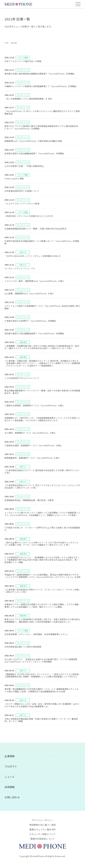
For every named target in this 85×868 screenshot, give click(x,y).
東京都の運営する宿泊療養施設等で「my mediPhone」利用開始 (34, 333)
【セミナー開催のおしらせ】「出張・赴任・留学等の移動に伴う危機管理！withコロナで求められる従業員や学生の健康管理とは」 (42, 705)
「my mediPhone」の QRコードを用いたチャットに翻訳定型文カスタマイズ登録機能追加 (42, 112)
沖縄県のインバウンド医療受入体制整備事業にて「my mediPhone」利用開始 (40, 86)
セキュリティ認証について (42, 834)
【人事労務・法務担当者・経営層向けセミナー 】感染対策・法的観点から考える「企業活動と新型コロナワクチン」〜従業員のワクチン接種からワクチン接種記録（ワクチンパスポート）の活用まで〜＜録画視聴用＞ (42, 363)
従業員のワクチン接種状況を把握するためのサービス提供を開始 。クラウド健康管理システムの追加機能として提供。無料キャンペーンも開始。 (42, 605)
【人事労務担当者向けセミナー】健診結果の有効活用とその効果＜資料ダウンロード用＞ (42, 471)
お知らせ (23, 252)
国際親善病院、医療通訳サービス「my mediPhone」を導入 (32, 458)
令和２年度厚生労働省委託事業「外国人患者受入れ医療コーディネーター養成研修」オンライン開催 (41, 720)
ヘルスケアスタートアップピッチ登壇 (22, 203)
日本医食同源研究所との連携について (22, 191)
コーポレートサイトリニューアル (20, 268)
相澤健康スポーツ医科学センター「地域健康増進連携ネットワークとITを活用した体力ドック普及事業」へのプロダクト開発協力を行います (42, 419)
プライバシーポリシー (42, 820)
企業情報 (10, 756)
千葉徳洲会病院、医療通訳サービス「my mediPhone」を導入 (33, 445)
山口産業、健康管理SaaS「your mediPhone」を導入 (29, 293)
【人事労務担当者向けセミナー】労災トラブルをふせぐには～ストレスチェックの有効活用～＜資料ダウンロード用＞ (42, 486)
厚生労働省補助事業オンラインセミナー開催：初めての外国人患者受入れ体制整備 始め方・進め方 (43, 392)
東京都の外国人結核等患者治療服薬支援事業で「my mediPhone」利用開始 (39, 74)
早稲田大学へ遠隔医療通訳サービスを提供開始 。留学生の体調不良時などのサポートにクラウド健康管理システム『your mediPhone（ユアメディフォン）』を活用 (42, 576)
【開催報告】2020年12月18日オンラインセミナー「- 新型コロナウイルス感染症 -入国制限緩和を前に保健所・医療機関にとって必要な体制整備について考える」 (42, 675)
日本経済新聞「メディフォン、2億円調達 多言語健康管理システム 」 (37, 634)
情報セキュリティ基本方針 (42, 829)
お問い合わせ (12, 797)
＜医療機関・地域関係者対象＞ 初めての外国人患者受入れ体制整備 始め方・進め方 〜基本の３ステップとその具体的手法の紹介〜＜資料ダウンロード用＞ (42, 347)
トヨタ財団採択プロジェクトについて (22, 378)
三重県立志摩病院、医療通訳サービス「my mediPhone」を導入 (34, 405)
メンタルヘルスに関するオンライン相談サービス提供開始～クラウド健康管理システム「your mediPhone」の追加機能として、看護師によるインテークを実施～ (42, 514)
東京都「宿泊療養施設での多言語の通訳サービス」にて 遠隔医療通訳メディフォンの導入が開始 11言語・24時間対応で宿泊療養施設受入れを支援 (41, 690)
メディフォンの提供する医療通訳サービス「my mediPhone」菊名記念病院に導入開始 (42, 307)
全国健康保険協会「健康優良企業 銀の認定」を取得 (29, 500)
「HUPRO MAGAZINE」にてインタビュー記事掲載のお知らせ (33, 256)
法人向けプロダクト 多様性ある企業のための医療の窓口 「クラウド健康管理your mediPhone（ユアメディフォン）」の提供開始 (41, 660)
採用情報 (10, 787)
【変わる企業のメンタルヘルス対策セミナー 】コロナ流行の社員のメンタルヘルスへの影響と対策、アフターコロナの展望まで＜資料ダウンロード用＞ (42, 544)
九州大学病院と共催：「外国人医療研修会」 (25, 166)
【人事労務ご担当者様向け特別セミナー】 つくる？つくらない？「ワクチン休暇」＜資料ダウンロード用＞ (42, 591)
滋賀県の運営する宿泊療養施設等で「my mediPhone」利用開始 (34, 153)
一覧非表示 (23, 342)
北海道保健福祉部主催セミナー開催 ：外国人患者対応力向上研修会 (35, 229)
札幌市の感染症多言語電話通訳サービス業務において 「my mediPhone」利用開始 (42, 242)
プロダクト (11, 766)
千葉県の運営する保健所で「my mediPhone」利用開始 (30, 321)
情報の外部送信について (42, 839)
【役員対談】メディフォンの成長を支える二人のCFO (29, 216)
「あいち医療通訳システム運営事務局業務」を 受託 (28, 99)
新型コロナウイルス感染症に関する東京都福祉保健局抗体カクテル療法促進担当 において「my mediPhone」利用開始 (41, 127)
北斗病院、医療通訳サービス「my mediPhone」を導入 (30, 433)
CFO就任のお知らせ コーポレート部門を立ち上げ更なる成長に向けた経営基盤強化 (42, 529)
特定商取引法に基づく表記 (42, 825)
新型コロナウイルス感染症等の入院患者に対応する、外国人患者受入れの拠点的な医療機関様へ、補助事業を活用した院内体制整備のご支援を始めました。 (42, 620)
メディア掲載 (23, 57)
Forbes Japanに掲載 (14, 178)
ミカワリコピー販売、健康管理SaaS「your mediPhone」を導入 (34, 281)
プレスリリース (23, 70)
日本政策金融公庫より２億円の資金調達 (23, 647)
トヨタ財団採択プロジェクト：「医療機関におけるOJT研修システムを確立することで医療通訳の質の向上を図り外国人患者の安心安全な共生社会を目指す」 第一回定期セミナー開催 (42, 560)
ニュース (9, 777)
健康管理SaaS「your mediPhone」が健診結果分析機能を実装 (33, 141)
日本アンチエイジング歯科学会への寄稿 (23, 61)
